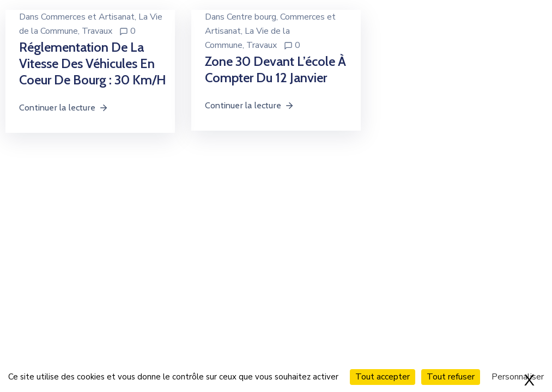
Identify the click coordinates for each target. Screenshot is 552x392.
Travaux (97, 31)
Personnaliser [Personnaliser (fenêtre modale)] (518, 377)
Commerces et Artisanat (88, 17)
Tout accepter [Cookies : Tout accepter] (383, 377)
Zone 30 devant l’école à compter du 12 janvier (275, 69)
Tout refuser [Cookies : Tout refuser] (451, 377)
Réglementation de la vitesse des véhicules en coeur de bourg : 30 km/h (93, 63)
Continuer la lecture (64, 108)
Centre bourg (251, 17)
